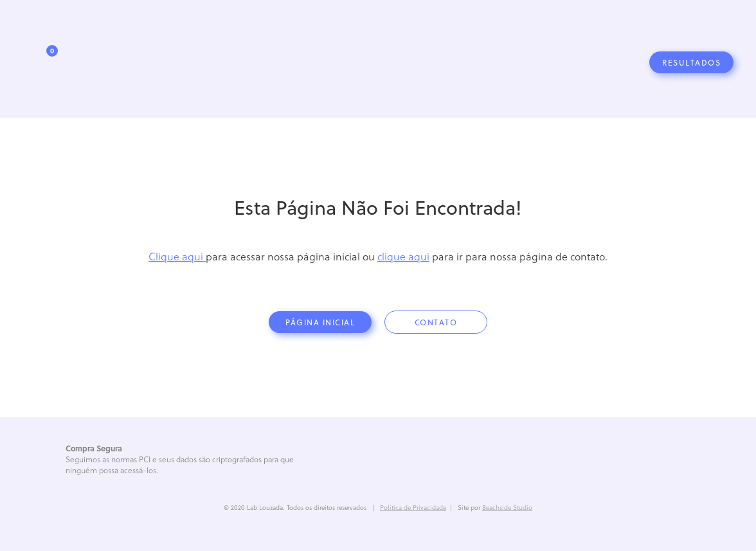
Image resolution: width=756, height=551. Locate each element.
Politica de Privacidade (413, 507)
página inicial (320, 322)
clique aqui (403, 256)
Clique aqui (177, 256)
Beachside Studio (507, 507)
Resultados (691, 62)
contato (436, 322)
